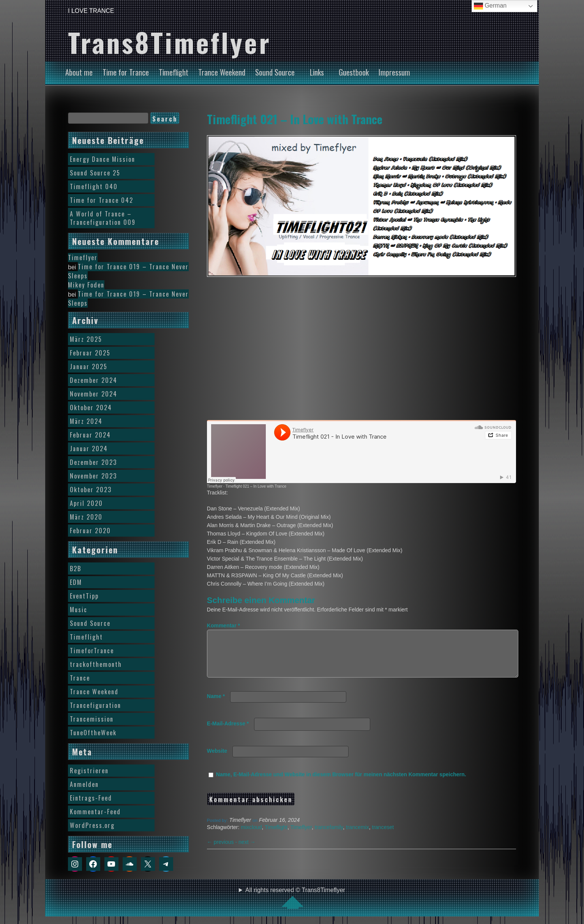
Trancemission (92, 719)
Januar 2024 (89, 449)
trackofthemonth (96, 664)
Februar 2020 (90, 531)
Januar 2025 (89, 366)
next (247, 851)
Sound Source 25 (95, 173)
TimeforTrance (92, 651)
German (490, 6)
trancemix (358, 836)
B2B (76, 569)
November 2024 (94, 394)
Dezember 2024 (94, 380)
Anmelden (84, 784)
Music (79, 610)
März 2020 (86, 517)
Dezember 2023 (93, 462)
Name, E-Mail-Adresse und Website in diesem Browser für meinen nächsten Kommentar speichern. (341, 783)
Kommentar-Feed (95, 812)
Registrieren (89, 771)
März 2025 (86, 339)
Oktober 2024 (91, 408)
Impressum (394, 72)
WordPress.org (92, 825)
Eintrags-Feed (91, 798)
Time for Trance (126, 72)
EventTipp (84, 596)
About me (79, 72)
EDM (76, 582)
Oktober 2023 (91, 490)
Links (317, 72)
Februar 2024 (90, 435)
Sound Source (275, 72)
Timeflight (174, 72)
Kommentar (223, 625)
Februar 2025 (90, 353)
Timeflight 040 (94, 186)
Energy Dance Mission (103, 159)
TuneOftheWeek (93, 733)
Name (216, 705)
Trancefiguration (95, 705)
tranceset (383, 836)
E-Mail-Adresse (228, 733)
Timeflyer (215, 486)
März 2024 (86, 421)
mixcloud (251, 836)
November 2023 (93, 476)
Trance (80, 678)
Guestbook (354, 72)
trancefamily (329, 836)
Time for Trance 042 (102, 200)
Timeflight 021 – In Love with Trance (295, 119)
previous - (223, 851)
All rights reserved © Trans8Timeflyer (295, 898)
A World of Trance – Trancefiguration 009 (103, 218)
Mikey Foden (86, 285)
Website (217, 760)
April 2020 (86, 503)
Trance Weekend (222, 72)
